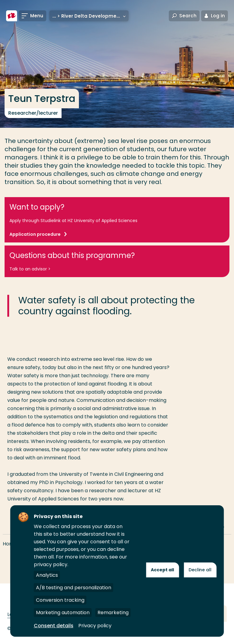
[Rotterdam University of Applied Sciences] (12, 16)
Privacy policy (95, 626)
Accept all (162, 570)
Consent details (54, 626)
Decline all (200, 570)
